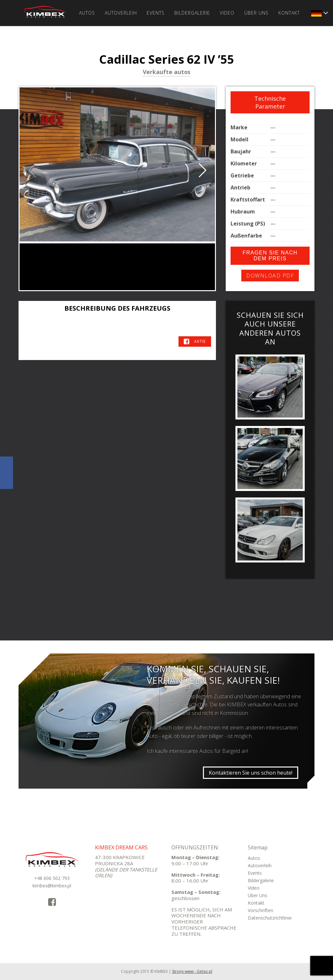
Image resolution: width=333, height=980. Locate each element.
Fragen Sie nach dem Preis (270, 256)
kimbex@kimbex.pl (52, 886)
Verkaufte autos (166, 72)
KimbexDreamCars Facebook (7, 473)
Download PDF (270, 276)
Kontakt (289, 13)
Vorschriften (260, 910)
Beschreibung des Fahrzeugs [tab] (117, 308)
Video (227, 13)
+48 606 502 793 (52, 878)
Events (156, 13)
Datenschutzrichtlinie (270, 918)
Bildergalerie (192, 13)
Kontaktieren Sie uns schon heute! (251, 773)
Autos (87, 13)
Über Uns (256, 13)
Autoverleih (121, 13)
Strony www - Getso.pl (192, 971)
